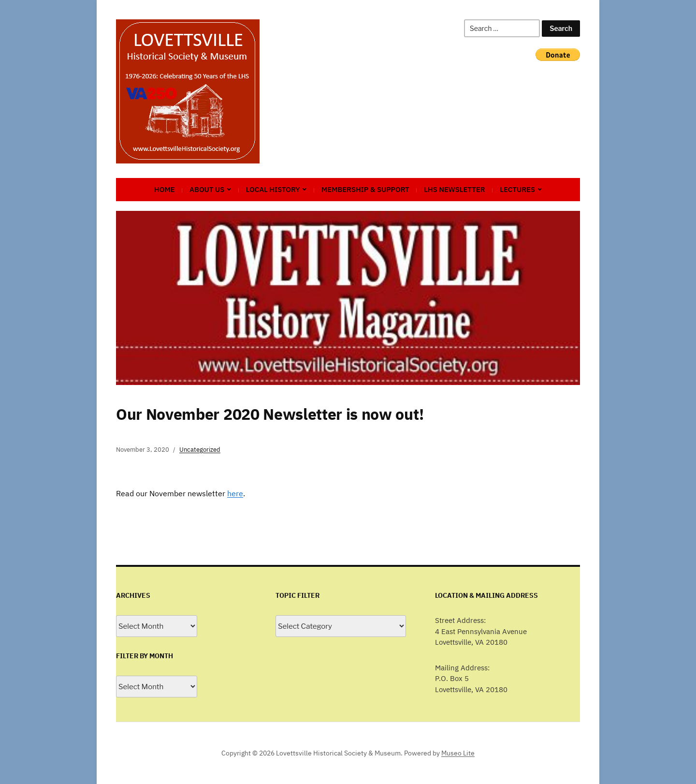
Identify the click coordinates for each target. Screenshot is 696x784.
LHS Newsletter (454, 189)
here (235, 493)
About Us (207, 189)
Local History (273, 189)
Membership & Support (365, 189)
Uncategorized (200, 450)
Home (165, 189)
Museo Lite (458, 753)
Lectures (517, 189)
